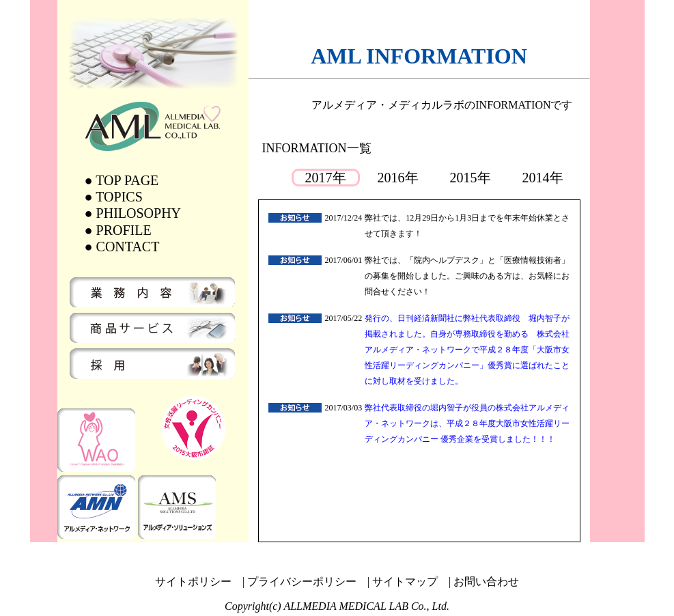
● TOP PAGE (122, 180)
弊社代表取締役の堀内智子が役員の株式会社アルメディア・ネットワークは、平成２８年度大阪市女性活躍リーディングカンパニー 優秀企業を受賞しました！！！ (467, 423)
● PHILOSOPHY (133, 213)
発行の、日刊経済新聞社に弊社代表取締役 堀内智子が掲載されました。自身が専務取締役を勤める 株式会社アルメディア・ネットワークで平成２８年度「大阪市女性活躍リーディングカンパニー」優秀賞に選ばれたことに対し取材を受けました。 (467, 350)
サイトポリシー (193, 582)
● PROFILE (118, 230)
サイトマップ (405, 582)
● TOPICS (114, 197)
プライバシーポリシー (302, 582)
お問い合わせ (486, 582)
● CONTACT (122, 247)
